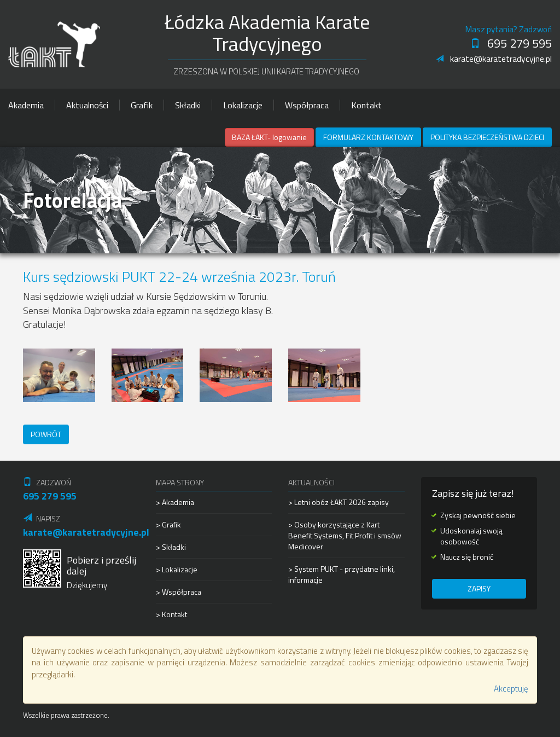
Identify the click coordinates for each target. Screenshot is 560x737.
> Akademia (175, 502)
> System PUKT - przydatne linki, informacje (342, 574)
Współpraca (307, 105)
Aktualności (87, 105)
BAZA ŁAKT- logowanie (269, 137)
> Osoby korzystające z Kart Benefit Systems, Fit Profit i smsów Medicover (345, 535)
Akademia (26, 105)
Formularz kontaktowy (368, 137)
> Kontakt (171, 614)
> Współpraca (179, 592)
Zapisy (479, 588)
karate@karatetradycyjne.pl (494, 59)
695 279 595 (511, 43)
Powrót (46, 434)
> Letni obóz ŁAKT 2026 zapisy (339, 502)
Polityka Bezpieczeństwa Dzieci (487, 137)
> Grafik (168, 524)
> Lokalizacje (177, 569)
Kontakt (366, 105)
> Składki (171, 547)
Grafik (142, 105)
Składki (188, 105)
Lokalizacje (243, 105)
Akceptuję (511, 689)
